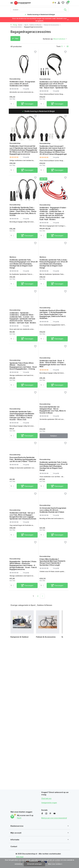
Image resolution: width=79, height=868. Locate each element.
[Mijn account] (59, 3)
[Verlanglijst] (63, 3)
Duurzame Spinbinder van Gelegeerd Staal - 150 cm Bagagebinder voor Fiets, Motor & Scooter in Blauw (52, 442)
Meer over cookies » (55, 864)
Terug (14, 25)
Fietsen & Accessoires (52, 25)
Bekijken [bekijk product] (54, 471)
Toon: (59, 46)
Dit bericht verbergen (34, 864)
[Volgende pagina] (42, 641)
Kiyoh (19, 817)
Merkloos (14, 271)
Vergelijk (27, 89)
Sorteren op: (48, 39)
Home (21, 25)
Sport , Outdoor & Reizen (34, 25)
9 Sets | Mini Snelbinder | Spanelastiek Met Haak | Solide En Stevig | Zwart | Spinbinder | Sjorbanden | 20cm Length (52, 603)
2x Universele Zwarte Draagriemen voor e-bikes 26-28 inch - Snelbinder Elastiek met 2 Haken (52, 550)
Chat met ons (47, 796)
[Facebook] (42, 811)
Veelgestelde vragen (50, 800)
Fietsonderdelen (17, 27)
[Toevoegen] (27, 107)
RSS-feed (20, 857)
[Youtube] (54, 811)
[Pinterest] (50, 811)
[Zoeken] (40, 10)
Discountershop (16, 77)
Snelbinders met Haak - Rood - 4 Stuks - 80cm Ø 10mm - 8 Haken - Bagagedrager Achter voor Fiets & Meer (54, 392)
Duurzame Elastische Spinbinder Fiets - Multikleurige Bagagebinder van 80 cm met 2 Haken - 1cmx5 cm (23, 499)
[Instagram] (46, 811)
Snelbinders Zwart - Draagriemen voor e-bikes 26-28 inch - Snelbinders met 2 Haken (24, 83)
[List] (68, 46)
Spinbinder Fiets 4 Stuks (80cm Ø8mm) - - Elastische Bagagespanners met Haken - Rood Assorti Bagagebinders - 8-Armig (23, 393)
